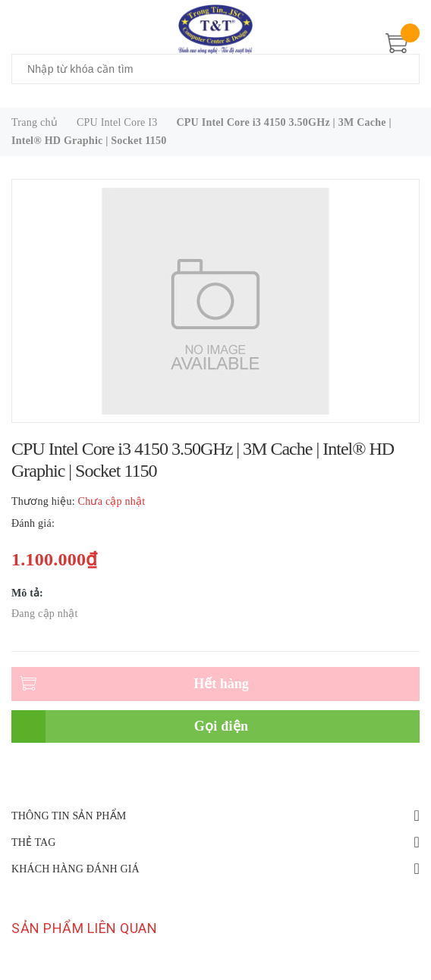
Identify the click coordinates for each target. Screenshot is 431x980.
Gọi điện (222, 726)
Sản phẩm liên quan (84, 928)
